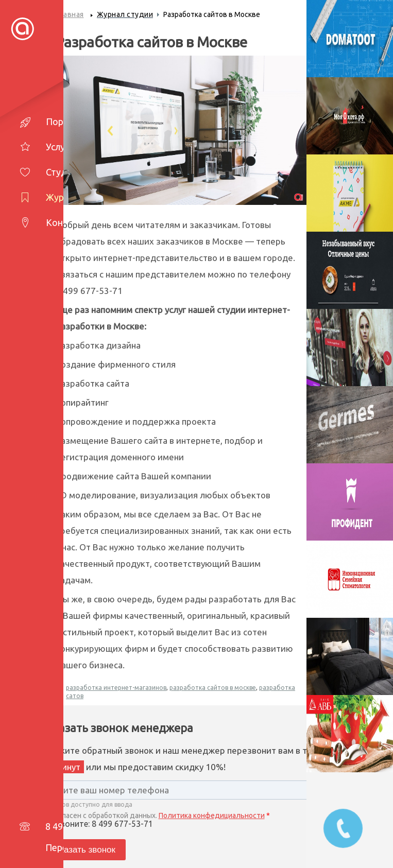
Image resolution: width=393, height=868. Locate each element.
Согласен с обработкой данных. (155, 815)
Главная (70, 14)
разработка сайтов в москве (213, 688)
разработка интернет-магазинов (116, 688)
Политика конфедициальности (212, 815)
